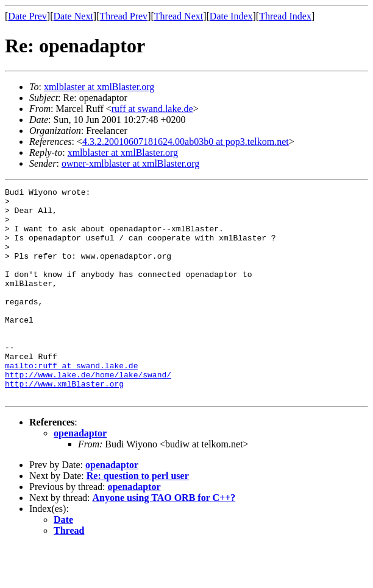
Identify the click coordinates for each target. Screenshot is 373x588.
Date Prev (27, 16)
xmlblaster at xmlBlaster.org (99, 87)
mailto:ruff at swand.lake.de (71, 402)
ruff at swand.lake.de (152, 109)
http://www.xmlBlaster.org (64, 424)
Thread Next (179, 16)
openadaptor (80, 475)
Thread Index (285, 16)
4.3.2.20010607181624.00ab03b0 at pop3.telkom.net (186, 142)
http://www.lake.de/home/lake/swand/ (88, 413)
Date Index (231, 16)
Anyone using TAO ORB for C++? (164, 540)
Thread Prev (123, 16)
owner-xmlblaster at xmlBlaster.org (130, 163)
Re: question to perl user (138, 518)
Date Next (73, 16)
